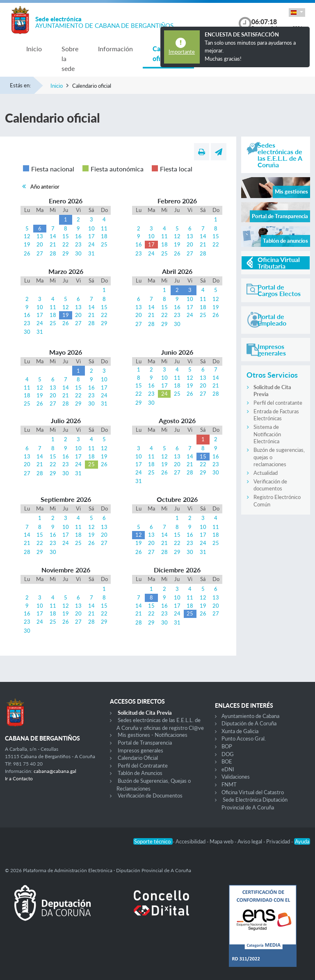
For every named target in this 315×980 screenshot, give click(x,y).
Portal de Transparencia (145, 743)
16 (78, 236)
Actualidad (266, 473)
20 (40, 244)
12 (27, 236)
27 (40, 253)
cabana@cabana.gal (55, 771)
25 (104, 244)
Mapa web (222, 841)
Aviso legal (250, 841)
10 (91, 228)
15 (66, 236)
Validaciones (236, 777)
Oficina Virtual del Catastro (253, 792)
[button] (297, 13)
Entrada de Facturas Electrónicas (276, 415)
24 (91, 244)
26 (27, 253)
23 (78, 244)
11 (104, 228)
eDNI (228, 769)
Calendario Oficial (138, 758)
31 (91, 253)
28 (53, 253)
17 (91, 236)
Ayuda (302, 841)
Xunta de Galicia (240, 731)
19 (27, 244)
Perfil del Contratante (143, 766)
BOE (227, 761)
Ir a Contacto (19, 778)
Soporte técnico (153, 841)
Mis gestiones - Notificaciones (153, 735)
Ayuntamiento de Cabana (250, 716)
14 (53, 236)
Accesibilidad (191, 841)
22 (66, 244)
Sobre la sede (70, 58)
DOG (228, 754)
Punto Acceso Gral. (244, 738)
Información (115, 49)
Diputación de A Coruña (249, 723)
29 (66, 253)
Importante (182, 52)
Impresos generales (140, 750)
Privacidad (279, 841)
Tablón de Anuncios (140, 773)
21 (53, 244)
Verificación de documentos (270, 485)
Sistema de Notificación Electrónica (267, 434)
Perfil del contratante (278, 403)
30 (78, 253)
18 (104, 236)
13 (40, 236)
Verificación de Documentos (150, 795)
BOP (227, 746)
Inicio (34, 49)
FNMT (229, 784)
